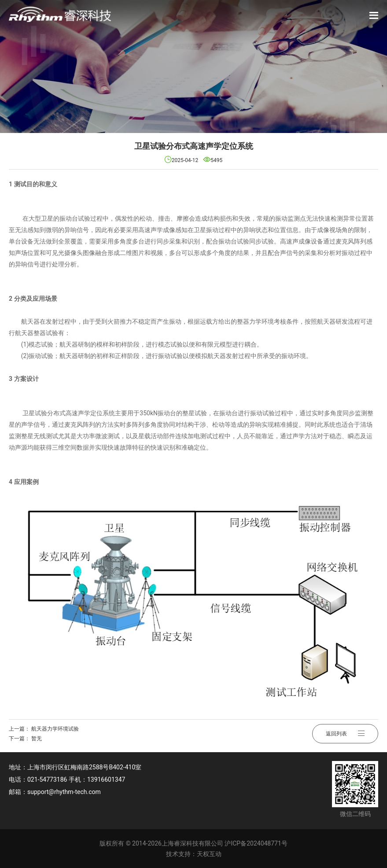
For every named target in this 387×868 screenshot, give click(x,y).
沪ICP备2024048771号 (256, 843)
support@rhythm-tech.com (64, 792)
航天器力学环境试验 (55, 729)
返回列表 (345, 734)
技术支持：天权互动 (194, 854)
